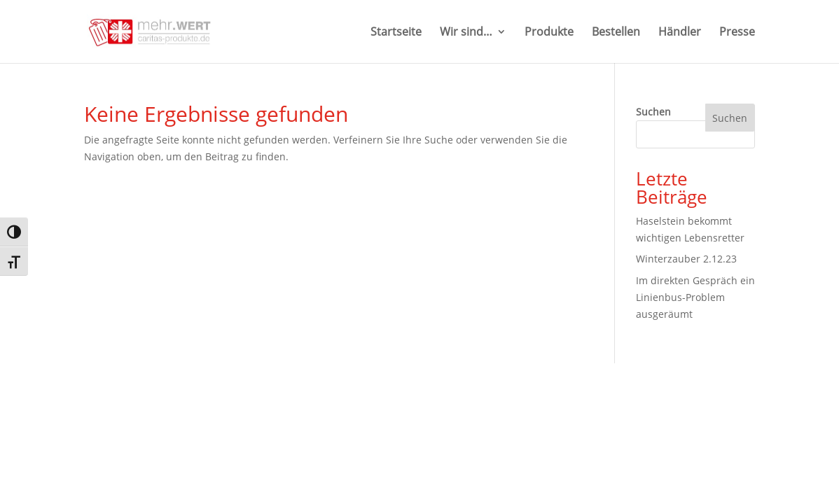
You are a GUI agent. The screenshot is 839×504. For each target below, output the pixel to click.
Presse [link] (737, 33)
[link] (152, 30)
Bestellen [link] (616, 33)
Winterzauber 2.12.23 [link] (686, 259)
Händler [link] (680, 33)
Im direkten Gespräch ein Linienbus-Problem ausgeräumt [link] (695, 297)
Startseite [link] (396, 33)
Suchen (653, 112)
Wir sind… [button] (466, 33)
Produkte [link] (549, 33)
